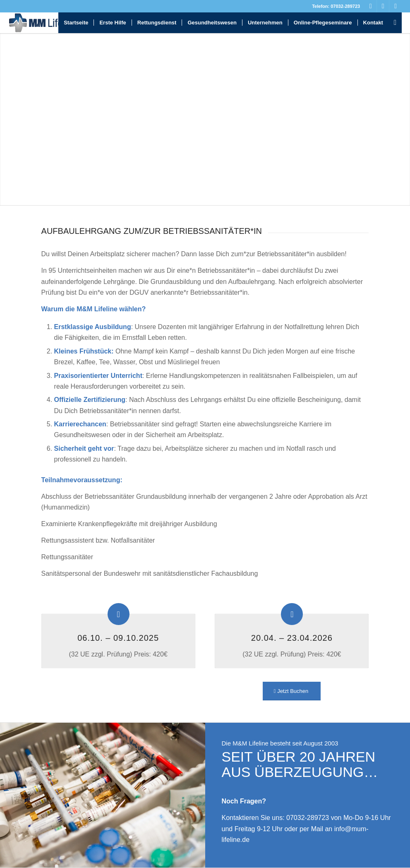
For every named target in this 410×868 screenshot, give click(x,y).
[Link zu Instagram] (396, 6)
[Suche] (395, 23)
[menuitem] (76, 23)
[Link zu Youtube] (383, 6)
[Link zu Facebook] (370, 6)
